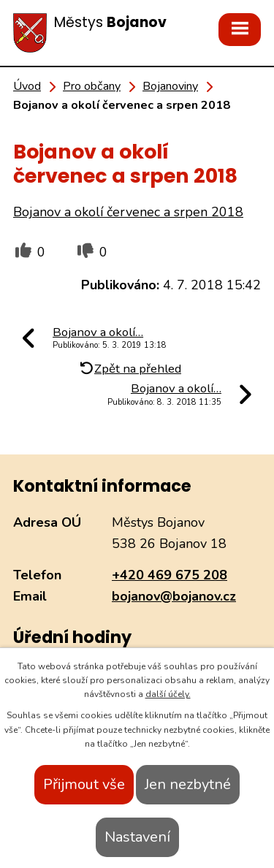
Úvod (27, 86)
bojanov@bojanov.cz (174, 596)
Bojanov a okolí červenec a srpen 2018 (128, 212)
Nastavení (137, 837)
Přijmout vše (84, 784)
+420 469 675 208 (170, 575)
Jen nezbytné (188, 784)
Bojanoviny (170, 86)
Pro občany (92, 86)
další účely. (168, 694)
